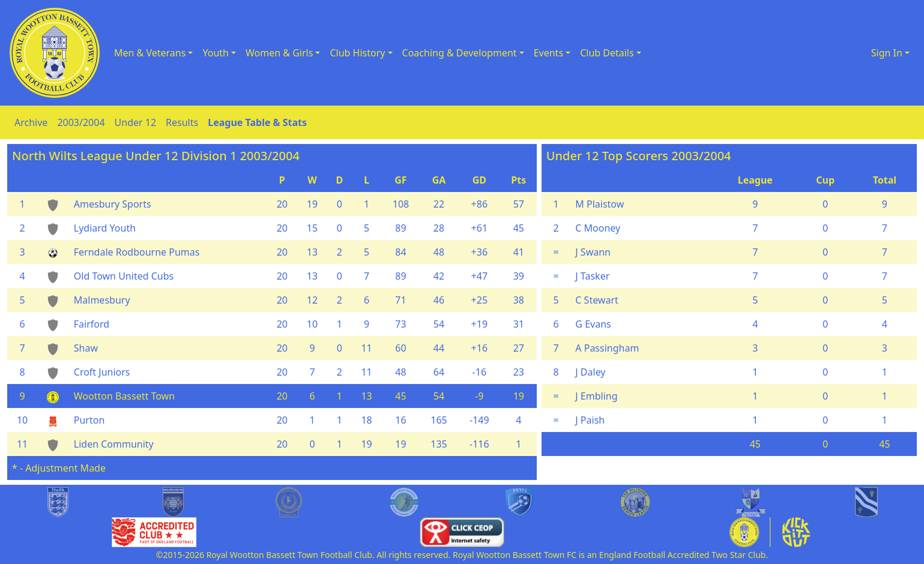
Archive (31, 122)
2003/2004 (81, 122)
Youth (216, 53)
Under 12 (136, 122)
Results (182, 122)
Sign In (887, 53)
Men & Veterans (150, 53)
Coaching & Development (460, 53)
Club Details (607, 53)
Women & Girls (279, 53)
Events (548, 53)
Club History (357, 53)
